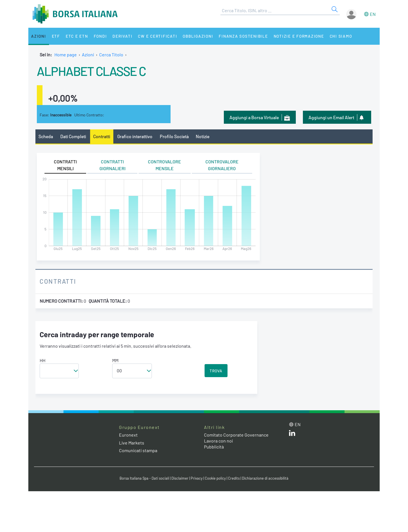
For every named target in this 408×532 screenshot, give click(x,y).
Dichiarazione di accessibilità (265, 478)
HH (42, 360)
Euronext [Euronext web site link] (128, 435)
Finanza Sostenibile (243, 36)
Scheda (46, 136)
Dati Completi (73, 136)
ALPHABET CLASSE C (91, 71)
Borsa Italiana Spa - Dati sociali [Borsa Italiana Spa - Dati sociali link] (144, 478)
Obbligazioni (198, 36)
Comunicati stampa (138, 450)
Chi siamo (341, 36)
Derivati (122, 36)
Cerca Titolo (111, 55)
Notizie (203, 136)
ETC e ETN (77, 36)
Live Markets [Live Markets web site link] (132, 443)
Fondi (100, 36)
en (373, 14)
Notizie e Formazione (299, 36)
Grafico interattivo (135, 136)
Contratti (102, 136)
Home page (66, 55)
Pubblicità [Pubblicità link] (214, 447)
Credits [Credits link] (234, 478)
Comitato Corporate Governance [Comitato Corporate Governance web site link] (236, 435)
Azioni (39, 36)
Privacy (197, 478)
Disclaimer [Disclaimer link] (180, 478)
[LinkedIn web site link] (292, 434)
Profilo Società (174, 136)
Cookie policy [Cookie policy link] (215, 478)
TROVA (216, 371)
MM (115, 360)
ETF (56, 36)
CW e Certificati (158, 36)
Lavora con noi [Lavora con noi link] (218, 441)
